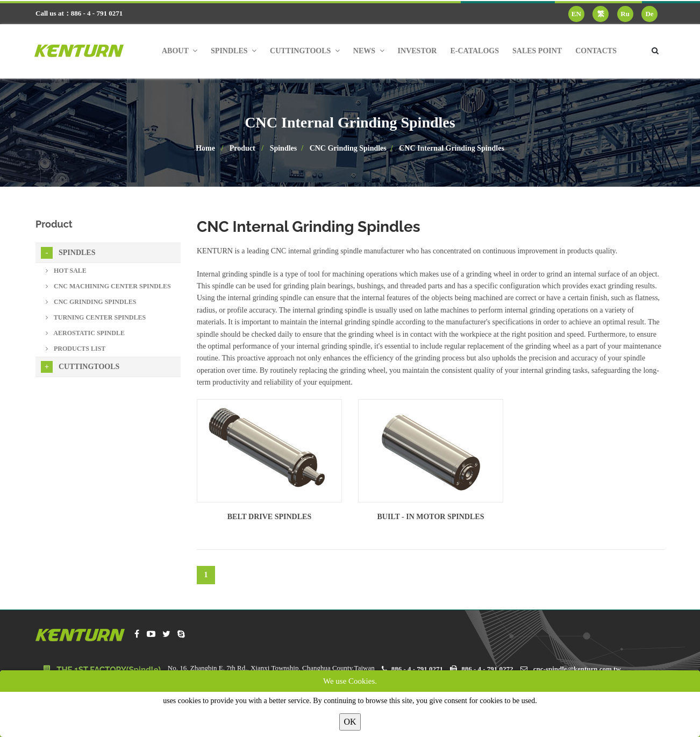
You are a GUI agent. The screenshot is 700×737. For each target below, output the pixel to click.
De (649, 14)
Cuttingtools (80, 367)
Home (205, 148)
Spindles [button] (234, 51)
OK (350, 722)
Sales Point (537, 51)
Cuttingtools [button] (305, 51)
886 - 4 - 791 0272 (487, 669)
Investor (417, 51)
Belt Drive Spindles (269, 517)
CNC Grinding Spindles (348, 148)
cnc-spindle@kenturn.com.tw (577, 669)
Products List (76, 349)
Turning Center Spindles (96, 317)
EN (576, 14)
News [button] (369, 51)
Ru (625, 14)
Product (242, 148)
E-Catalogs (474, 51)
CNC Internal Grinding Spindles (452, 148)
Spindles (284, 148)
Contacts (596, 51)
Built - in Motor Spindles (431, 517)
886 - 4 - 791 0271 (417, 669)
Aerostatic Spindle (85, 333)
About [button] (180, 51)
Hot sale (66, 271)
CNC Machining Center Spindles (108, 286)
